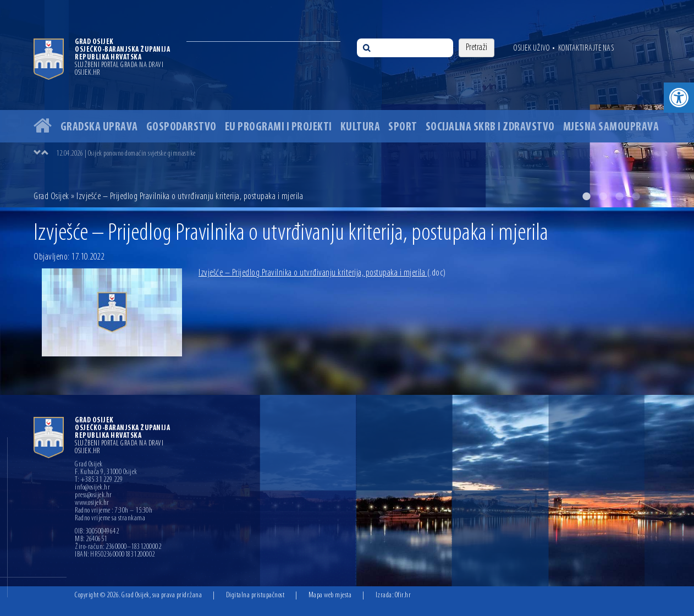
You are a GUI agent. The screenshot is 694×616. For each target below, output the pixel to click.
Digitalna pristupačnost (255, 595)
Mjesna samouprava (611, 127)
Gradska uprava (99, 127)
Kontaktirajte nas (586, 48)
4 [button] (636, 196)
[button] (679, 98)
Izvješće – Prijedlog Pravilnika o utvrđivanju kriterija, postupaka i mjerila (322, 273)
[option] (347, 104)
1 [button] (586, 196)
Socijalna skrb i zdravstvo (490, 127)
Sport (403, 127)
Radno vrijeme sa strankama (110, 519)
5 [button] (652, 196)
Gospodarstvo (181, 127)
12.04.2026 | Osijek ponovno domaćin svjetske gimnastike (126, 154)
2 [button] (603, 196)
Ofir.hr (403, 595)
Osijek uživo (531, 48)
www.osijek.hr (92, 503)
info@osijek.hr (92, 488)
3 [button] (619, 196)
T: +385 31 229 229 (99, 480)
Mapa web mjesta (330, 595)
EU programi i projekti (279, 127)
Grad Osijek (52, 197)
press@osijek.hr (93, 496)
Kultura (360, 127)
